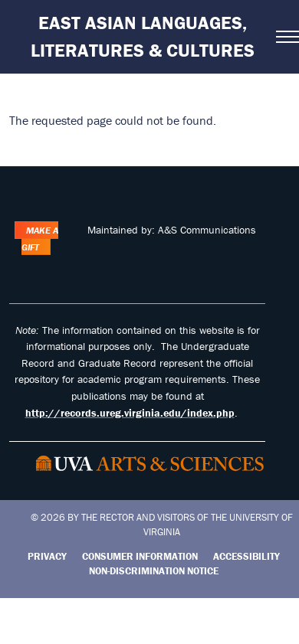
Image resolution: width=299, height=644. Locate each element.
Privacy (47, 556)
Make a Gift (40, 239)
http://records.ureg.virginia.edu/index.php (130, 413)
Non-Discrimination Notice (154, 571)
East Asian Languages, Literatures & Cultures (143, 36)
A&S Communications (207, 230)
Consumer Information (140, 556)
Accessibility (246, 556)
